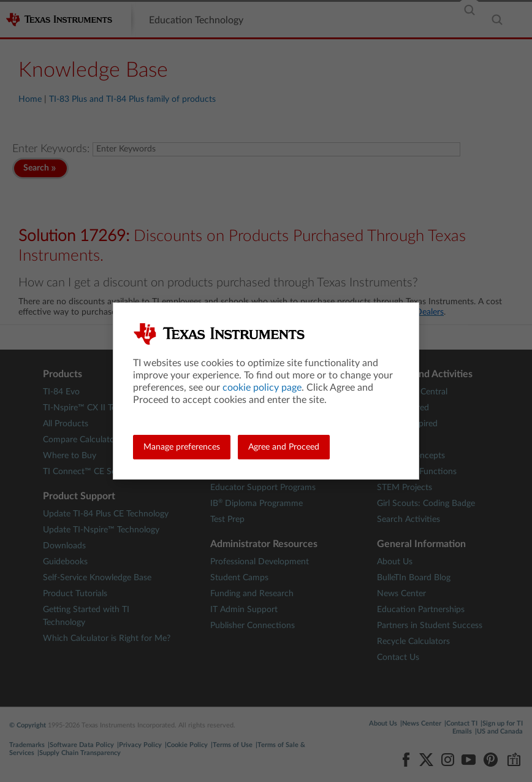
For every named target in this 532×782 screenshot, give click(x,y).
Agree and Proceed (284, 447)
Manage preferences (182, 447)
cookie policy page (262, 388)
